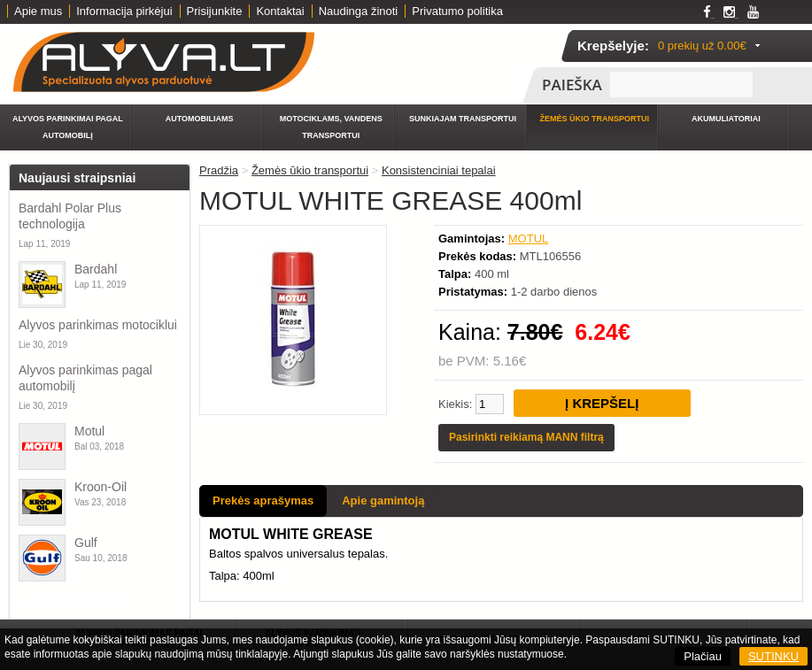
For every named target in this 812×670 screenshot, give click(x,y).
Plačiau (703, 656)
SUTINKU (773, 656)
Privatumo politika (457, 11)
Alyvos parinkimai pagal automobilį (68, 127)
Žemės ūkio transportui (594, 119)
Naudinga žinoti (359, 11)
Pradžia (219, 170)
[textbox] (681, 85)
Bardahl (96, 269)
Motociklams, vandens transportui (331, 127)
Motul (89, 431)
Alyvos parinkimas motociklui (98, 325)
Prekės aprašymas (263, 501)
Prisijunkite (215, 11)
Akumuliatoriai (726, 119)
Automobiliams (200, 119)
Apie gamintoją (383, 501)
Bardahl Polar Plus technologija (70, 216)
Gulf (86, 543)
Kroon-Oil (101, 487)
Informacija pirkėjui (124, 11)
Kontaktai (280, 11)
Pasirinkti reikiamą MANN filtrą (526, 437)
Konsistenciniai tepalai (439, 170)
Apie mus (38, 11)
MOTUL (529, 239)
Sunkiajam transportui (463, 119)
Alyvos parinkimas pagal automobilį (85, 378)
